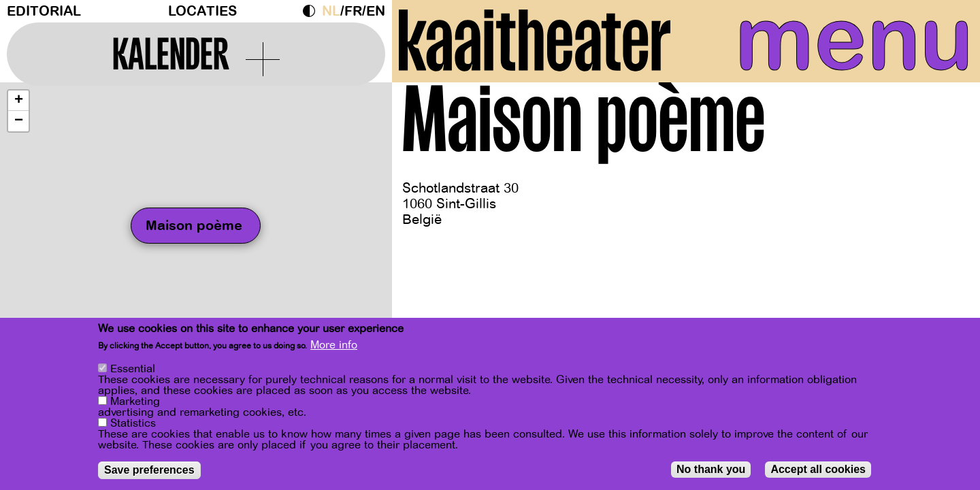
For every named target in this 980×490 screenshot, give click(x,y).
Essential (133, 369)
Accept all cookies (818, 469)
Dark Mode (312, 11)
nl (331, 11)
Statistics (133, 423)
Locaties (202, 11)
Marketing (135, 402)
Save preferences (149, 470)
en (376, 11)
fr (353, 11)
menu (849, 41)
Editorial (44, 11)
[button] (18, 104)
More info (334, 345)
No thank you (711, 469)
